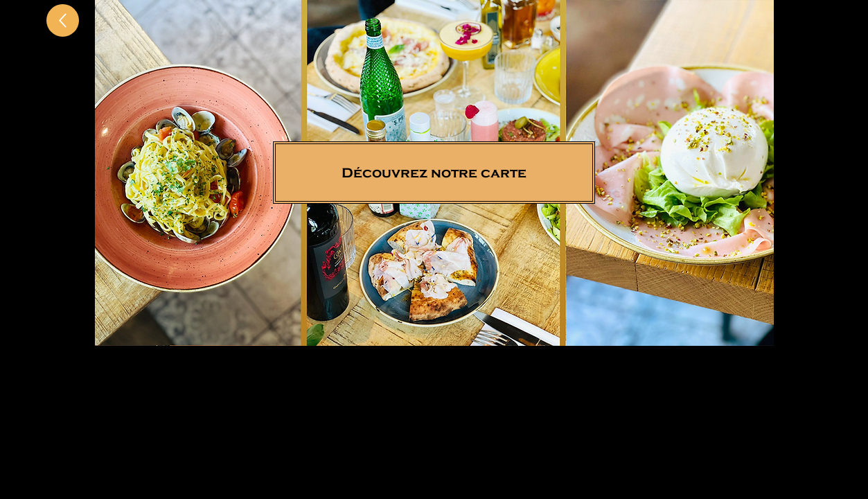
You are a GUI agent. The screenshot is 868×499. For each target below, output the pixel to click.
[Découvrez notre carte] (434, 173)
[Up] (63, 20)
